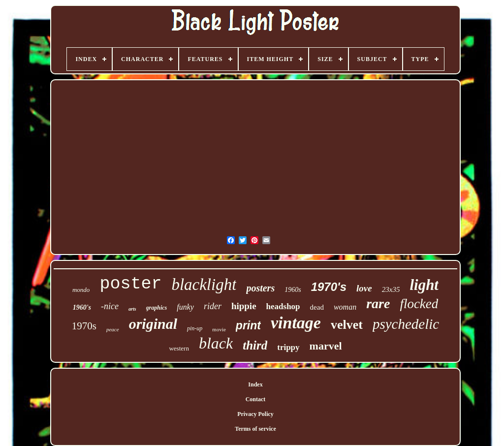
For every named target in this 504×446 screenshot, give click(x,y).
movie (219, 329)
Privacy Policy (255, 414)
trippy (288, 347)
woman (345, 307)
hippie (244, 306)
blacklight (204, 285)
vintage (296, 323)
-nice (110, 306)
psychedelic (406, 324)
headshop (283, 306)
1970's (329, 287)
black (216, 343)
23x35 (391, 289)
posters (260, 288)
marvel (326, 346)
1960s (293, 290)
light (424, 285)
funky (185, 307)
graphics (157, 308)
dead (317, 307)
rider (213, 306)
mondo (81, 290)
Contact (256, 399)
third (255, 345)
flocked (419, 304)
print (248, 325)
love (364, 288)
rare (378, 303)
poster (130, 284)
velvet (347, 325)
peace (113, 329)
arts (132, 309)
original (153, 324)
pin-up (195, 328)
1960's (82, 307)
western (179, 348)
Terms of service (255, 429)
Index (255, 384)
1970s (84, 326)
